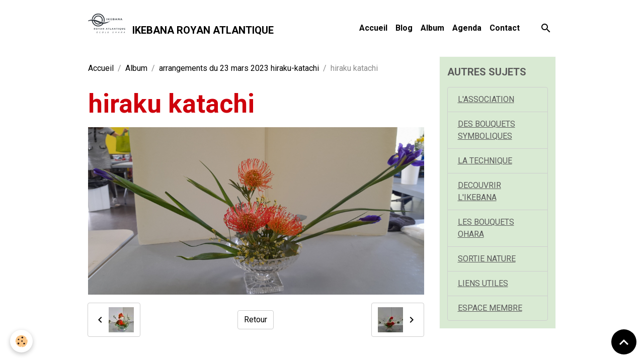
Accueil (373, 28)
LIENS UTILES (483, 283)
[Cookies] (21, 341)
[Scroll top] (624, 342)
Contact (505, 28)
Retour (256, 320)
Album (432, 28)
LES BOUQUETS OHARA (486, 228)
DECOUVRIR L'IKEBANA (479, 191)
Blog (404, 28)
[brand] (181, 28)
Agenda (467, 28)
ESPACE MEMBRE (490, 308)
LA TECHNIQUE (485, 161)
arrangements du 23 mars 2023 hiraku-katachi (239, 68)
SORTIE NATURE (487, 259)
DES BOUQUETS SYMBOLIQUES (487, 130)
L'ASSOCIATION (486, 99)
